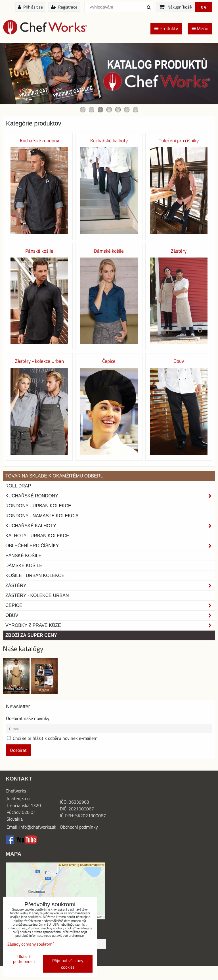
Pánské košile (23, 556)
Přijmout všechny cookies (68, 964)
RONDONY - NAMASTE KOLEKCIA (42, 516)
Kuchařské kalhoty (110, 526)
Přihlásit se (30, 7)
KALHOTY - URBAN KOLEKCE (37, 536)
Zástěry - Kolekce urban (37, 595)
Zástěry (110, 586)
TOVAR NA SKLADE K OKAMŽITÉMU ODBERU (54, 476)
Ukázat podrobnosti (24, 959)
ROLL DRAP (18, 486)
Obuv (110, 615)
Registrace (64, 7)
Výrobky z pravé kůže (110, 625)
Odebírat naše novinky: (28, 718)
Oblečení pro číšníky (110, 546)
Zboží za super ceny (31, 635)
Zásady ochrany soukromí (30, 944)
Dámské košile (24, 566)
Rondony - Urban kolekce (38, 506)
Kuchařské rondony (110, 496)
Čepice (110, 606)
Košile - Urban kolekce (35, 576)
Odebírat (18, 750)
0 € (204, 7)
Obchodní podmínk (78, 827)
